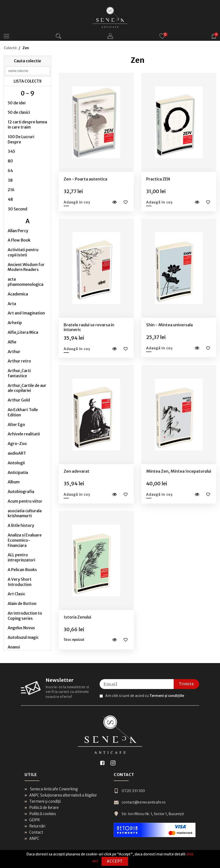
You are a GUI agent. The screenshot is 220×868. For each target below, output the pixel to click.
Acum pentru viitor (25, 501)
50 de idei (17, 103)
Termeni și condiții (43, 801)
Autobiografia (21, 491)
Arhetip (15, 323)
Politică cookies (40, 814)
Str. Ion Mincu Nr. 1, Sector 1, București (149, 813)
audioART (17, 453)
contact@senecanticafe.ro (139, 802)
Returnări (35, 826)
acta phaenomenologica (26, 282)
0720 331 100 (128, 791)
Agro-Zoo (17, 444)
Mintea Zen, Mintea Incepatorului (179, 471)
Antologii (16, 463)
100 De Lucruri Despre (21, 139)
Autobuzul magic (23, 637)
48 (10, 199)
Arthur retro (19, 361)
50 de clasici (19, 112)
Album (14, 482)
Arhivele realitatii (24, 434)
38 (10, 180)
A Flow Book (19, 240)
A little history (21, 525)
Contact (34, 832)
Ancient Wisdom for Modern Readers (26, 267)
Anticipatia (18, 472)
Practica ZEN (158, 179)
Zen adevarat (77, 471)
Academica (18, 294)
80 (10, 161)
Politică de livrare (42, 808)
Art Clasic (16, 594)
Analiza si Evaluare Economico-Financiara (25, 540)
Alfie (12, 342)
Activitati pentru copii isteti (23, 252)
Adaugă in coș (77, 202)
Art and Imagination (26, 313)
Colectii (10, 48)
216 (11, 190)
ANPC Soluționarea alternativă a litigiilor (61, 795)
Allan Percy (18, 231)
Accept (115, 861)
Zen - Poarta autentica (85, 179)
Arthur (14, 352)
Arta (12, 304)
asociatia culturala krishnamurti (25, 513)
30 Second (17, 209)
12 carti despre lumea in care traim (27, 124)
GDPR (32, 820)
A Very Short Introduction (20, 582)
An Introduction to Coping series (25, 616)
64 (10, 171)
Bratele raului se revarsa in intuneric (89, 327)
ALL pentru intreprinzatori (21, 557)
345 (11, 151)
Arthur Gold (19, 400)
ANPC (32, 838)
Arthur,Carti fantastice (19, 373)
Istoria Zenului (77, 617)
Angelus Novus (21, 628)
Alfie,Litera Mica (23, 332)
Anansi (14, 647)
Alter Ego (16, 424)
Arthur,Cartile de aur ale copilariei (27, 388)
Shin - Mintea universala (169, 325)
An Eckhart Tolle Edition (23, 412)
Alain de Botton (22, 603)
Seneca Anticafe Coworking (51, 789)
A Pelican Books (22, 570)
